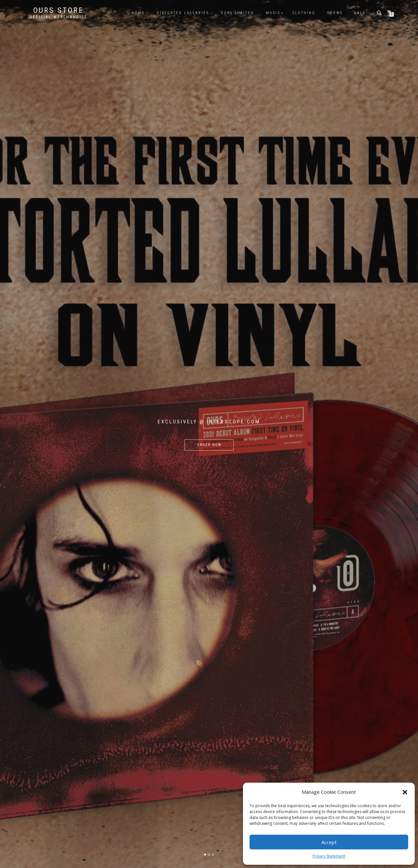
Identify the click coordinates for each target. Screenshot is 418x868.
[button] (405, 792)
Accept (329, 842)
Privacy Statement (329, 856)
